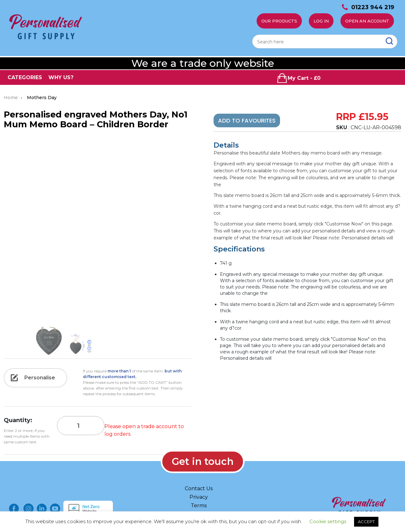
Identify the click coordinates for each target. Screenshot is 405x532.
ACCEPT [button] (366, 522)
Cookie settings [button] (328, 521)
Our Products (279, 21)
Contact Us (199, 488)
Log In (321, 21)
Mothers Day (42, 98)
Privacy (199, 497)
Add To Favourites (247, 120)
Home (11, 98)
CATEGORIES (25, 77)
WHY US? (61, 77)
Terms (199, 506)
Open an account (367, 21)
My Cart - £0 (299, 78)
